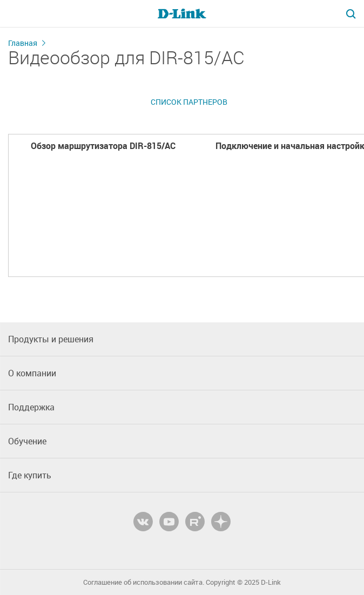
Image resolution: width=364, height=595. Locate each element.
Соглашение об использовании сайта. (144, 582)
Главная (23, 43)
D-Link (271, 582)
